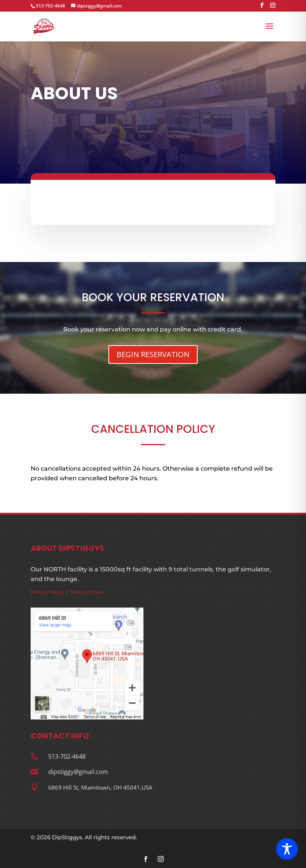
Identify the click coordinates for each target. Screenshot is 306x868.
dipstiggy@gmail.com (78, 772)
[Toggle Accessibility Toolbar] (287, 849)
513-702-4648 (50, 6)
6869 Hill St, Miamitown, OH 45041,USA (100, 787)
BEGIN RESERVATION (153, 354)
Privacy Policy (47, 592)
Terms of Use (86, 592)
